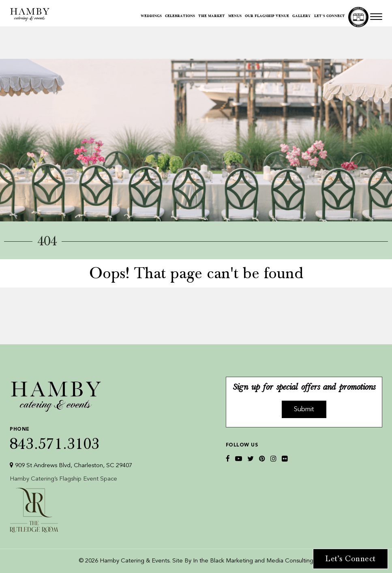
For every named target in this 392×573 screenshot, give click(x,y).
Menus (235, 16)
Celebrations (180, 16)
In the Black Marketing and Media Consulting (253, 561)
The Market (212, 16)
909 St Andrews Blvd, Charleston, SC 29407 (71, 465)
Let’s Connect (330, 16)
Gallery (302, 16)
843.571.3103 (71, 437)
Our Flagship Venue (267, 16)
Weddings (151, 16)
